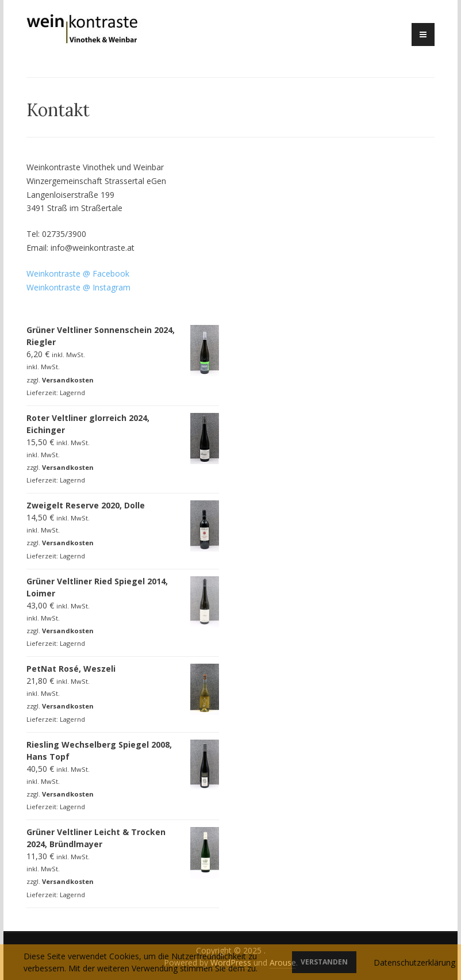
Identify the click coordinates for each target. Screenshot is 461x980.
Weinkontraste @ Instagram (78, 287)
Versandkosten (68, 380)
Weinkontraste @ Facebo (73, 273)
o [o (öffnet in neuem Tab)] (123, 273)
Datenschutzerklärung (414, 962)
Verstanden (324, 962)
